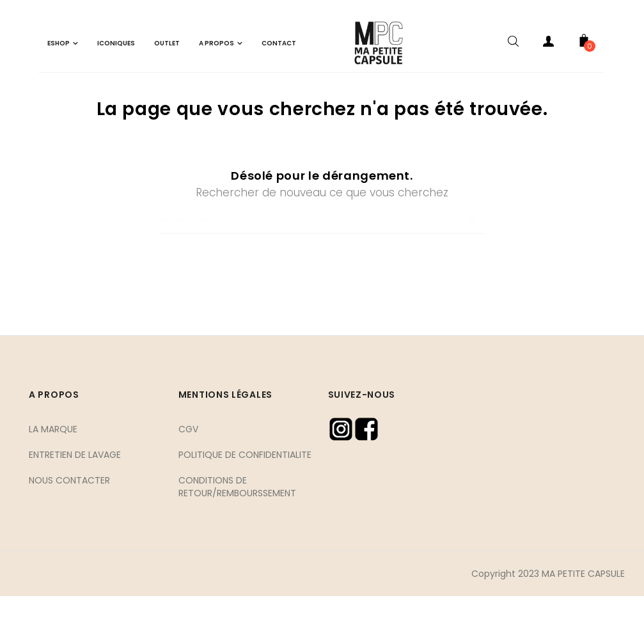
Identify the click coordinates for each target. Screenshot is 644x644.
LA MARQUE (53, 476)
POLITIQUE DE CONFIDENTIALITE (245, 502)
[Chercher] (322, 269)
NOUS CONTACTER (69, 528)
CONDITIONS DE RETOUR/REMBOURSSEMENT (237, 534)
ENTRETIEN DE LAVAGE (75, 502)
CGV (188, 476)
